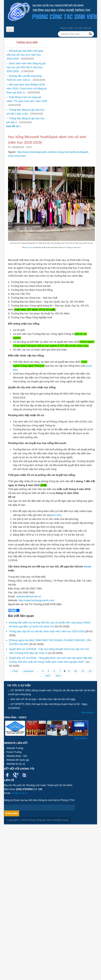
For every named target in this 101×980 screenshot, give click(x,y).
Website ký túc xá (16, 764)
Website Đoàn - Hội (17, 756)
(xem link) (56, 515)
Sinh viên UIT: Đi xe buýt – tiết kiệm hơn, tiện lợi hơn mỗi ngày (43, 699)
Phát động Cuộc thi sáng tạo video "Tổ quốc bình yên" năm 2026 (27, 99)
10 (76, 671)
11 (83, 671)
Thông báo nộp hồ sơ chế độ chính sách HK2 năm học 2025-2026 (47, 631)
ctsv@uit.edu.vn (20, 793)
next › (48, 676)
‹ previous (28, 671)
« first (15, 671)
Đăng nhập (67, 28)
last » (59, 676)
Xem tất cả (13, 126)
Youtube (24, 775)
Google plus (16, 775)
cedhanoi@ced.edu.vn (29, 596)
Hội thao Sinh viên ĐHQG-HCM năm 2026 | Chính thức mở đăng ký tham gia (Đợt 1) (27, 89)
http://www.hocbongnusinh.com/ (37, 600)
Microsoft (29, 247)
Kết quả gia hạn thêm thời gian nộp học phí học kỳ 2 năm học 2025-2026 (25, 55)
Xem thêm (87, 713)
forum (87, 567)
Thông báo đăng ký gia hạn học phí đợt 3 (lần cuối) (26, 112)
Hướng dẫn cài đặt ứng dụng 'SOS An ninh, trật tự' (24, 78)
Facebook (7, 775)
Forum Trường (14, 752)
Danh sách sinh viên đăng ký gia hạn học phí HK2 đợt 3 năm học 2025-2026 (26, 67)
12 (90, 671)
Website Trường (15, 748)
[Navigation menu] (10, 29)
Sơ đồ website (83, 28)
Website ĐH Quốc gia (18, 760)
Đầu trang (63, 820)
